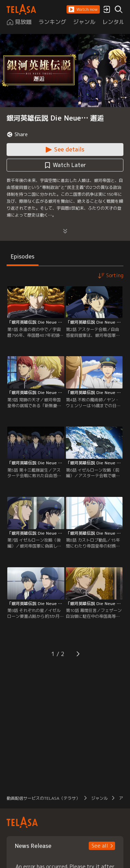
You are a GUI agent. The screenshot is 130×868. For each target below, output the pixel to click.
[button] (83, 9)
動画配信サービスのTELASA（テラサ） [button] (43, 798)
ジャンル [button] (99, 798)
